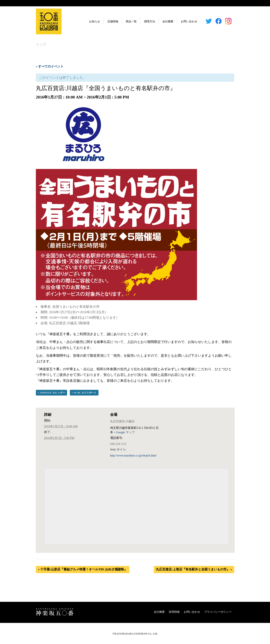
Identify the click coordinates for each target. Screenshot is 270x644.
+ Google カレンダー (51, 393)
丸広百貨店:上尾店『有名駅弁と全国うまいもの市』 (194, 570)
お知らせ (84, 21)
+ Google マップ (124, 433)
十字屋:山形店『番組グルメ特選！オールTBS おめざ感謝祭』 (83, 570)
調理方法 (139, 21)
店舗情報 (102, 21)
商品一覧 (121, 21)
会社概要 (157, 21)
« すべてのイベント (50, 66)
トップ (41, 44)
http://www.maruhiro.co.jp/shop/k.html (133, 456)
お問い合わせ (178, 21)
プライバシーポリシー (218, 612)
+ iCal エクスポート (84, 393)
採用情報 (174, 612)
